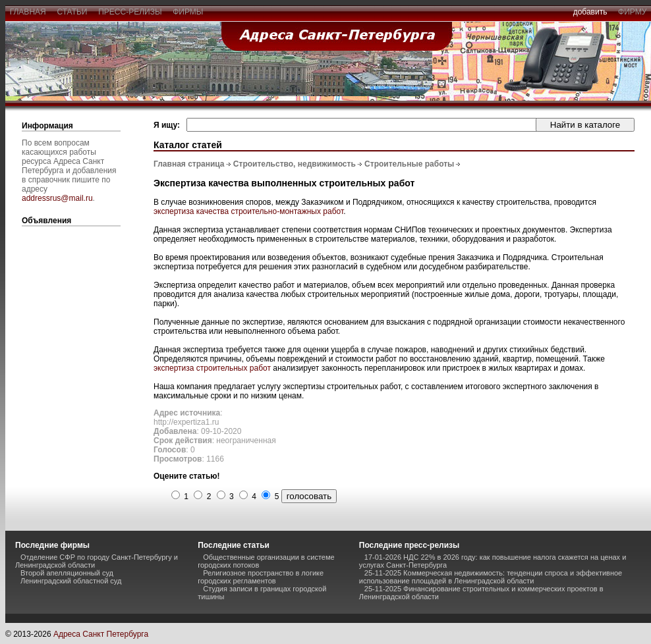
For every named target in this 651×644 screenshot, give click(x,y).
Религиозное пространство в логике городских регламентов (261, 577)
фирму (632, 12)
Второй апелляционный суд (67, 573)
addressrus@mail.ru (57, 198)
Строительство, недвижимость (295, 164)
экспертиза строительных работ (212, 368)
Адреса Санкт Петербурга (101, 634)
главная (28, 12)
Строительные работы (409, 164)
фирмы (188, 12)
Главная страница (189, 164)
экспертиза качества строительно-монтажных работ (248, 211)
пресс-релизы (130, 12)
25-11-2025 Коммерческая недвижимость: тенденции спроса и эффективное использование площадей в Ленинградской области (491, 577)
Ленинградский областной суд (71, 581)
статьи (72, 12)
